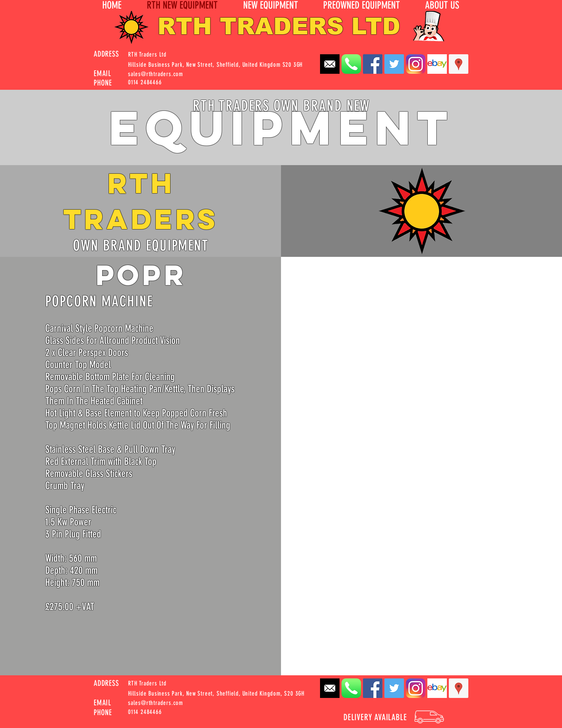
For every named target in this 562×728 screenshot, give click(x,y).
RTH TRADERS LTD (279, 26)
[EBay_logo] (437, 64)
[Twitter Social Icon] (394, 64)
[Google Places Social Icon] (459, 64)
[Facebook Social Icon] (373, 64)
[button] (442, 5)
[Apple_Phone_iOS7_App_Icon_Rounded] (351, 64)
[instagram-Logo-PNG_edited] (416, 64)
